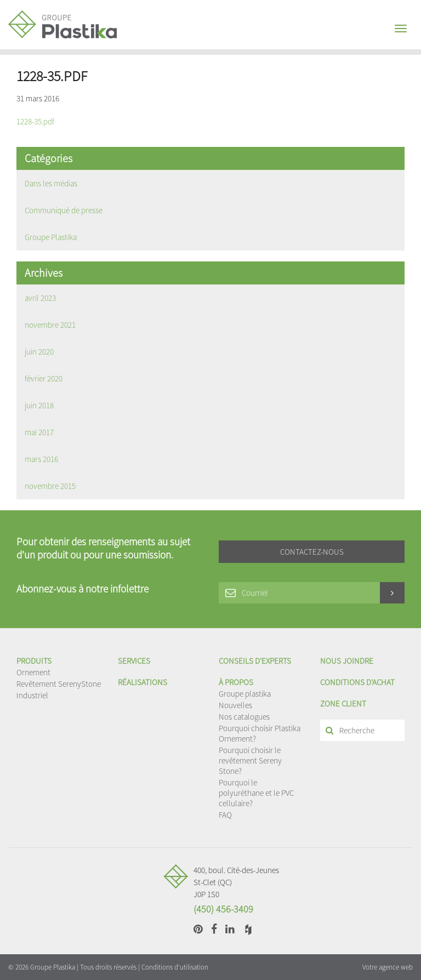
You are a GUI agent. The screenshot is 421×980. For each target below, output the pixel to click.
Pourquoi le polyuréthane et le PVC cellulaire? (256, 793)
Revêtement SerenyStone (59, 684)
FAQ (225, 815)
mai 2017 (39, 432)
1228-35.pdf (35, 121)
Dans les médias (51, 183)
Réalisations (143, 682)
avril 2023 (40, 298)
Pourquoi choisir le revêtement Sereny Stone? (250, 760)
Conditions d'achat (357, 682)
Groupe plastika (245, 694)
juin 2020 (39, 352)
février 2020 (44, 378)
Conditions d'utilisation (175, 967)
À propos (236, 682)
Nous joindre (347, 661)
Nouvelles (235, 705)
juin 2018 (39, 405)
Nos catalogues (244, 717)
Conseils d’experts (255, 661)
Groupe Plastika (51, 237)
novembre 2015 (50, 486)
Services (134, 661)
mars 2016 (41, 459)
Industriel (32, 695)
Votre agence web (388, 967)
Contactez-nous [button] (312, 552)
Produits (34, 661)
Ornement (33, 672)
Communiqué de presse (64, 210)
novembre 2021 (50, 325)
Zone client (343, 703)
